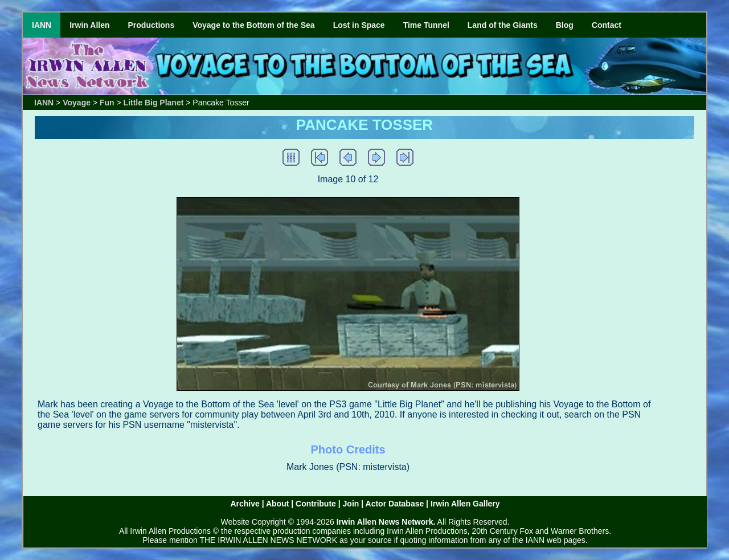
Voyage (77, 103)
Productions (151, 25)
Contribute (316, 504)
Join (351, 504)
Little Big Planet (154, 103)
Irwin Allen (89, 25)
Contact (607, 25)
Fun (107, 103)
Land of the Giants (503, 25)
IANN (42, 25)
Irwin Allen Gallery (465, 504)
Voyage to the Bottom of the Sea (253, 25)
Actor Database (395, 504)
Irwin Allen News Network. (386, 522)
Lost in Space (359, 25)
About (277, 504)
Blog (565, 25)
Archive (245, 504)
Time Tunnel (426, 25)
